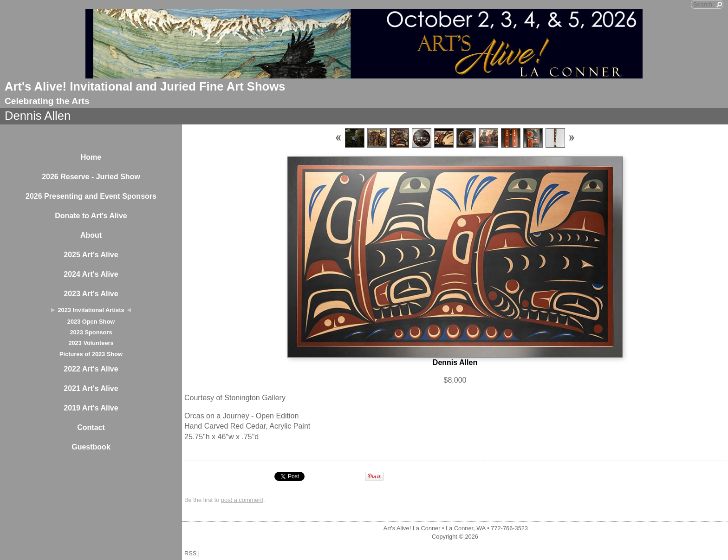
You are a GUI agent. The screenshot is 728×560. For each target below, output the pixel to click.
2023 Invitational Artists (91, 310)
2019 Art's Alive (91, 408)
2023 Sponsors (91, 332)
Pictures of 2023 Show (91, 354)
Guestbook (91, 447)
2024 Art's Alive (91, 274)
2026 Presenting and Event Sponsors (91, 196)
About (91, 235)
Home (91, 157)
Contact (91, 427)
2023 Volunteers (91, 343)
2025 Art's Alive (91, 255)
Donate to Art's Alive (91, 216)
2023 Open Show (91, 322)
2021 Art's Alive (91, 388)
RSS (190, 553)
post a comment (242, 500)
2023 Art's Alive (91, 294)
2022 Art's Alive (91, 369)
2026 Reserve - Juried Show (91, 177)
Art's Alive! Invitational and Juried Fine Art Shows (145, 86)
